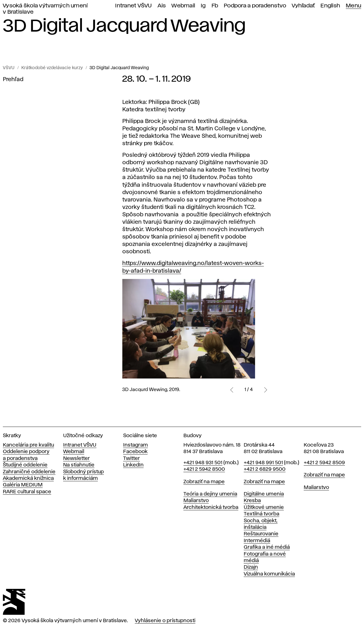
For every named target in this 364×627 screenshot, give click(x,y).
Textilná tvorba (261, 514)
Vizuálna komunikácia (269, 574)
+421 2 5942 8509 (324, 463)
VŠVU (9, 68)
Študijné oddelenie (25, 465)
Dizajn (251, 567)
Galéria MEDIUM (23, 485)
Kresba (252, 501)
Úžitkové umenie (264, 507)
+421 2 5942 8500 (204, 469)
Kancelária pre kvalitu (28, 445)
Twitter (132, 459)
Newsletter (76, 459)
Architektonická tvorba (211, 507)
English (330, 6)
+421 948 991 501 (263, 463)
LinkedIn (133, 465)
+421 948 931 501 (203, 463)
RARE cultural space (27, 492)
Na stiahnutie (79, 465)
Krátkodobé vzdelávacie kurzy (52, 68)
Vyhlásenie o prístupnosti (165, 621)
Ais (162, 6)
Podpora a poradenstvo (255, 6)
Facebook (135, 452)
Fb (215, 6)
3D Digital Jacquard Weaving (119, 68)
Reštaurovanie (261, 534)
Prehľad (13, 79)
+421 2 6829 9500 (265, 469)
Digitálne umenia (264, 494)
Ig (203, 6)
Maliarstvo (196, 501)
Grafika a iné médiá (267, 547)
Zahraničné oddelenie (29, 472)
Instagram (136, 445)
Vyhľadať (303, 6)
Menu (353, 6)
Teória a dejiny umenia (210, 494)
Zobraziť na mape (204, 482)
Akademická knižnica (28, 478)
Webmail (183, 6)
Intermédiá (257, 541)
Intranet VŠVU (133, 6)
